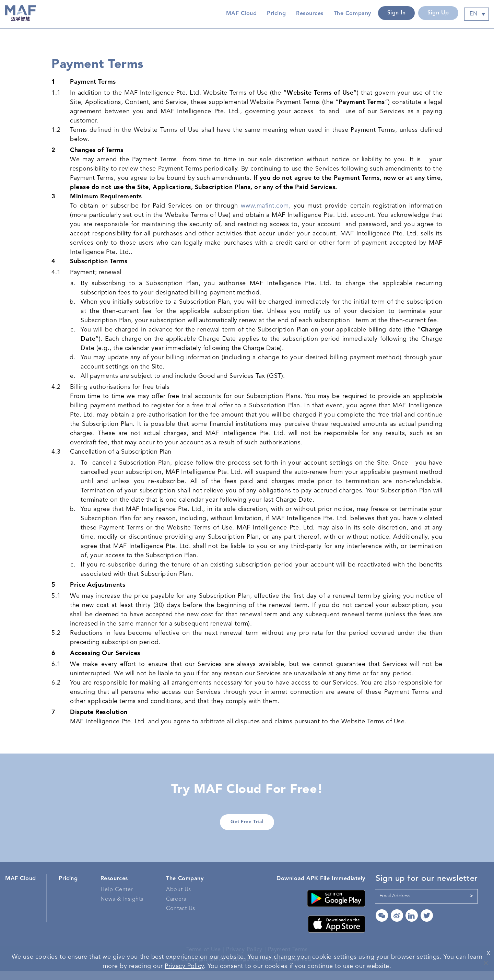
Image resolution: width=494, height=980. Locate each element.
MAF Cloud (241, 14)
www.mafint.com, (266, 208)
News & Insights (122, 908)
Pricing (276, 14)
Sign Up (438, 13)
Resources (114, 887)
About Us (178, 899)
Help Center (117, 899)
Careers (176, 908)
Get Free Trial (247, 829)
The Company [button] (352, 14)
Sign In (396, 13)
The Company (185, 887)
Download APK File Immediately (321, 887)
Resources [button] (310, 14)
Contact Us (180, 918)
